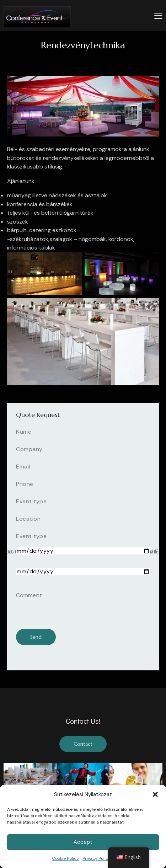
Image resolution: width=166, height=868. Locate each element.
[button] (155, 794)
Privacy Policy (97, 858)
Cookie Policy (65, 858)
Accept (83, 842)
